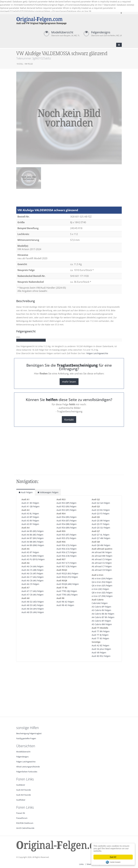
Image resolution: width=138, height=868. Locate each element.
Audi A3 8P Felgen (30, 517)
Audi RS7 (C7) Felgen (67, 563)
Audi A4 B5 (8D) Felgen (33, 531)
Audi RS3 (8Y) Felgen (67, 510)
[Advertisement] (40, 199)
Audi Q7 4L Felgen (101, 535)
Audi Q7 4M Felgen (101, 538)
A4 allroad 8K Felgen (102, 552)
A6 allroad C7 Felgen (102, 566)
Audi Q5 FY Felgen (101, 524)
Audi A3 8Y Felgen (30, 524)
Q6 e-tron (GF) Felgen (102, 585)
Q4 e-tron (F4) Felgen (102, 582)
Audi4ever (21, 785)
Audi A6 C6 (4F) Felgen (32, 573)
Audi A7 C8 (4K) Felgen (33, 595)
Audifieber (21, 800)
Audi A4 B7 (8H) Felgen (33, 538)
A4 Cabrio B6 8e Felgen (103, 614)
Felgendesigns (101, 32)
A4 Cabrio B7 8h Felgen (103, 617)
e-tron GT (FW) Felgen (102, 596)
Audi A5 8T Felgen (30, 552)
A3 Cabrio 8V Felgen (101, 610)
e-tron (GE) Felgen (100, 589)
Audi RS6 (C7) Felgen (67, 552)
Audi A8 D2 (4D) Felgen (33, 602)
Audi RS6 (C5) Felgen (67, 545)
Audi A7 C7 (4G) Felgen (33, 591)
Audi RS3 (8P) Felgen (67, 503)
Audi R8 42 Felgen (65, 602)
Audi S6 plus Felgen (101, 649)
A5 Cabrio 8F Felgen (101, 621)
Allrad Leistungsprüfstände (28, 767)
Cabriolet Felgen (100, 603)
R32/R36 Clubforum (25, 823)
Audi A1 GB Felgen (31, 506)
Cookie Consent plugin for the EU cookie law (113, 862)
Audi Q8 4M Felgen (101, 545)
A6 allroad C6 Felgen (102, 563)
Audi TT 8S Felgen (100, 638)
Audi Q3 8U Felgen (101, 510)
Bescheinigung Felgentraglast (29, 733)
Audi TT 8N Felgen (101, 631)
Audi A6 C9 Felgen (30, 584)
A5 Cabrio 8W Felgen (102, 624)
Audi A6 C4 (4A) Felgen (33, 566)
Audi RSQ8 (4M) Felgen (68, 584)
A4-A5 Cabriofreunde (25, 828)
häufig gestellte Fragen (26, 738)
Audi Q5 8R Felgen (101, 521)
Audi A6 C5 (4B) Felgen (33, 570)
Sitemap (90, 864)
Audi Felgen (26, 492)
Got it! (113, 857)
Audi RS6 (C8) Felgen (67, 556)
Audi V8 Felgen (99, 653)
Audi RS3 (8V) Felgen (67, 506)
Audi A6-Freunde (24, 795)
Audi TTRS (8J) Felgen (67, 591)
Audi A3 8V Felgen (30, 521)
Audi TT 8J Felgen (100, 635)
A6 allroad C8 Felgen (102, 570)
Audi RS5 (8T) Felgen (67, 535)
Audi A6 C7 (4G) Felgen (33, 577)
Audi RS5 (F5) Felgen (66, 538)
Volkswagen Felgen (48, 492)
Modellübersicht (62, 32)
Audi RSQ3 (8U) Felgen (67, 573)
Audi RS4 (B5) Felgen (67, 517)
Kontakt (69, 420)
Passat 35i (21, 813)
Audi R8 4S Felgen (65, 605)
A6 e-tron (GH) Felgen (102, 578)
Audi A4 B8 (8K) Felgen (33, 542)
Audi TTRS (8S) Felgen (67, 595)
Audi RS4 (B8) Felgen (67, 524)
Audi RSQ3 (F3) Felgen (67, 577)
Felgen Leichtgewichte (97, 353)
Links (81, 864)
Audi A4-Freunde (24, 790)
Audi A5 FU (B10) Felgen (33, 559)
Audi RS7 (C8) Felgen (67, 566)
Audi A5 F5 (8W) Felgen (33, 556)
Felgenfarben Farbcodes (27, 772)
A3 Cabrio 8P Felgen (101, 607)
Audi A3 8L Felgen (30, 513)
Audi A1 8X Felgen (30, 503)
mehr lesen (69, 382)
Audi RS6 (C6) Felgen (67, 549)
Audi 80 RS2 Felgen (101, 656)
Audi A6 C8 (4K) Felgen (33, 581)
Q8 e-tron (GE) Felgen (102, 593)
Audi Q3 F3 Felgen (101, 513)
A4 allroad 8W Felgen (102, 556)
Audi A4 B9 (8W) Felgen (33, 545)
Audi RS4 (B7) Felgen (67, 521)
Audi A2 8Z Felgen (100, 645)
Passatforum (22, 818)
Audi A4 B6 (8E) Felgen (32, 535)
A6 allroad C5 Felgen (102, 559)
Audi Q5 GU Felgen (101, 528)
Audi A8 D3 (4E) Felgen (33, 605)
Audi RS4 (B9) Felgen (67, 528)
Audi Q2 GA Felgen (101, 503)
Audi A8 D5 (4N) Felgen (33, 612)
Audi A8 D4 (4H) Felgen (33, 609)
